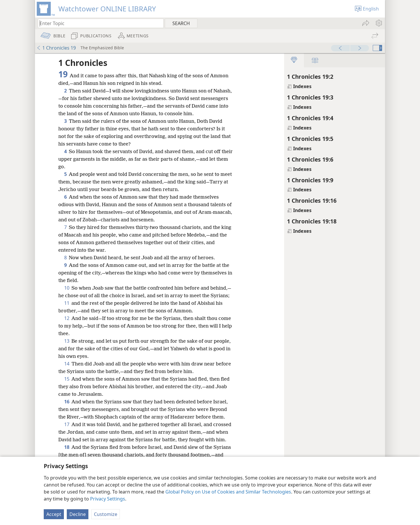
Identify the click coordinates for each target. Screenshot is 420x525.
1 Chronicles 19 (56, 48)
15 (67, 394)
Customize (106, 514)
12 (67, 333)
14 (67, 379)
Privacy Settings (108, 499)
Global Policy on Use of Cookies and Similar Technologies (228, 492)
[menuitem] (378, 23)
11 (67, 318)
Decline (78, 514)
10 (67, 295)
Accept (54, 514)
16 (67, 417)
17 (67, 440)
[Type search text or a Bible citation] (98, 23)
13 (67, 356)
